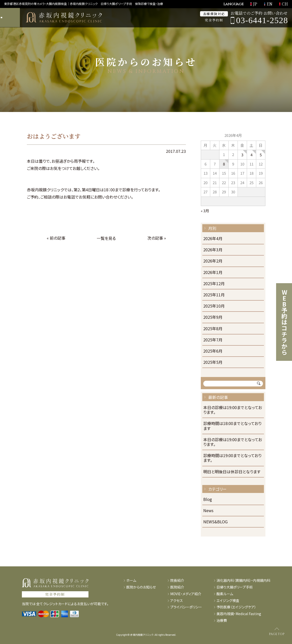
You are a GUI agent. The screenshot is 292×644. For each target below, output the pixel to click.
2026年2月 (213, 261)
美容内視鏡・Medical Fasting (239, 614)
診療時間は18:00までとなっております (232, 426)
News (208, 511)
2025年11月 (214, 295)
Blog (208, 500)
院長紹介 (177, 580)
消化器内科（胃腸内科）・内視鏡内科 (243, 580)
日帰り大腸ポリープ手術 (235, 587)
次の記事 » (157, 238)
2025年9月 (213, 317)
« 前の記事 (56, 238)
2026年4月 (213, 239)
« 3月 (205, 211)
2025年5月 (213, 362)
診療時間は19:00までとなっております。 (232, 458)
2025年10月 (214, 306)
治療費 (222, 620)
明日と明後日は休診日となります (232, 472)
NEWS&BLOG (215, 522)
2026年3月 (213, 250)
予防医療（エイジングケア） (236, 607)
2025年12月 (214, 284)
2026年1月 (213, 273)
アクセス (177, 601)
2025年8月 (213, 329)
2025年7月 (213, 340)
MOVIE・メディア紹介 (186, 594)
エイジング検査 (228, 601)
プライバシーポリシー (186, 607)
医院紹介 (177, 587)
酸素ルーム (225, 594)
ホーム (131, 580)
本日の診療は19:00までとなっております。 (233, 410)
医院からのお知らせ (141, 587)
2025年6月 (213, 351)
